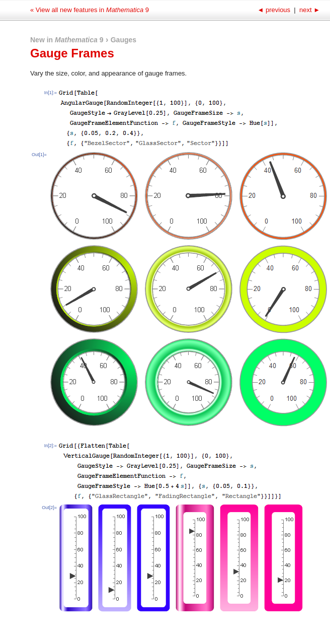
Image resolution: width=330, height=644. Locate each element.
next (309, 10)
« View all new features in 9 (90, 10)
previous (274, 10)
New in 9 (67, 40)
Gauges (123, 40)
